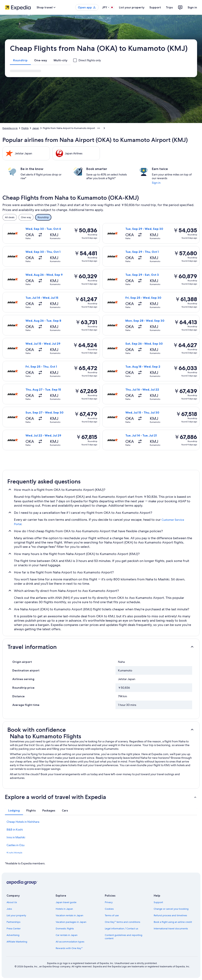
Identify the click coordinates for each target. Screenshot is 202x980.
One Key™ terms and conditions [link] (123, 922)
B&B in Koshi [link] (15, 830)
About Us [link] (12, 902)
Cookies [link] (109, 909)
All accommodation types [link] (70, 942)
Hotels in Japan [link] (64, 909)
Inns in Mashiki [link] (16, 837)
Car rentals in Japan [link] (67, 935)
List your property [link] (16, 915)
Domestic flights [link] (65, 929)
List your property (132, 7)
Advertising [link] (13, 935)
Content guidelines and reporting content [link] (124, 937)
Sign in (192, 7)
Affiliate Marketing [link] (17, 942)
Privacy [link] (109, 902)
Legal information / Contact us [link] (121, 929)
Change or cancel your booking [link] (171, 909)
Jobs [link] (9, 909)
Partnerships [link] (13, 922)
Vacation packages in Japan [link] (71, 922)
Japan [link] (36, 128)
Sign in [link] (156, 183)
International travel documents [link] (171, 929)
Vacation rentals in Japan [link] (69, 915)
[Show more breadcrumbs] (99, 128)
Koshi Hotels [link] (14, 853)
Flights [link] (25, 128)
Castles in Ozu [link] (16, 845)
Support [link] (158, 902)
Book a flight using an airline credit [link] (173, 922)
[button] (101, 647)
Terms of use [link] (112, 915)
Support (155, 7)
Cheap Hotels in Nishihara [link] (23, 822)
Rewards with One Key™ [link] (69, 948)
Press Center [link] (14, 929)
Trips (169, 7)
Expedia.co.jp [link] (10, 128)
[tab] (20, 60)
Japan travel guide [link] (66, 902)
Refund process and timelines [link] (170, 915)
